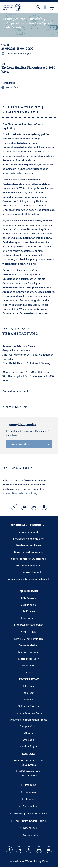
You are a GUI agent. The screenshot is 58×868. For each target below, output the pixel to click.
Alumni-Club (10, 87)
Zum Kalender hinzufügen (16, 53)
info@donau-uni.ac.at (29, 771)
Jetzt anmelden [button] (29, 444)
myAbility (8, 220)
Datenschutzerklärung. (25, 493)
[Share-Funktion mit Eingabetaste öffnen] (14, 507)
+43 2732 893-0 (29, 775)
